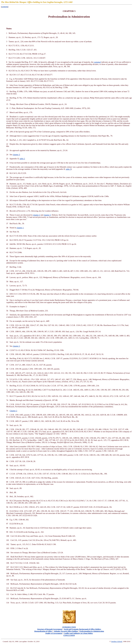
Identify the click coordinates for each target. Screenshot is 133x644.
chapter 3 (16, 155)
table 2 (22, 159)
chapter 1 (20, 228)
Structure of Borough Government (50, 629)
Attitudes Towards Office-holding (66, 631)
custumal (97, 62)
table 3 (68, 169)
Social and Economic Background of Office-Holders (82, 629)
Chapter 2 (13, 411)
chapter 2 (36, 215)
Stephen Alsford (117, 641)
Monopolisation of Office (43, 631)
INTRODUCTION (69, 627)
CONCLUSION (69, 635)
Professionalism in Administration (92, 631)
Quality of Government (54, 633)
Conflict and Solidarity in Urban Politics (78, 633)
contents (5, 7)
